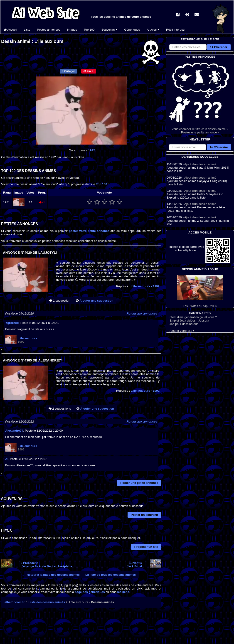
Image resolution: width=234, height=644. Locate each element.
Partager (68, 71)
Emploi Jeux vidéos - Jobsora (189, 321)
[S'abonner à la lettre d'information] (187, 147)
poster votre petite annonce (89, 231)
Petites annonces (49, 30)
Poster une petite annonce (139, 483)
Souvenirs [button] (110, 30)
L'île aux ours (145, 286)
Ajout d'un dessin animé (200, 164)
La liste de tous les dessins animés (111, 575)
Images (72, 30)
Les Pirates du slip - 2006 (200, 291)
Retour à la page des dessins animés (53, 575)
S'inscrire (219, 147)
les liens (123, 592)
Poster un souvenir (144, 515)
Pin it (88, 71)
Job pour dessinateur (184, 324)
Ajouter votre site (182, 331)
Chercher (219, 47)
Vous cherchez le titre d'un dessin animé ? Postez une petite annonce (200, 97)
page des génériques (90, 592)
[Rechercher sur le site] (188, 47)
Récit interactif (176, 30)
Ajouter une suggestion (95, 301)
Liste (27, 30)
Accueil (10, 30)
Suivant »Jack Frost (134, 565)
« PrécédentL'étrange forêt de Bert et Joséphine (46, 565)
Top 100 (89, 30)
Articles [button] (153, 30)
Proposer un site (146, 547)
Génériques (132, 30)
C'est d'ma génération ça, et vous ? (193, 317)
